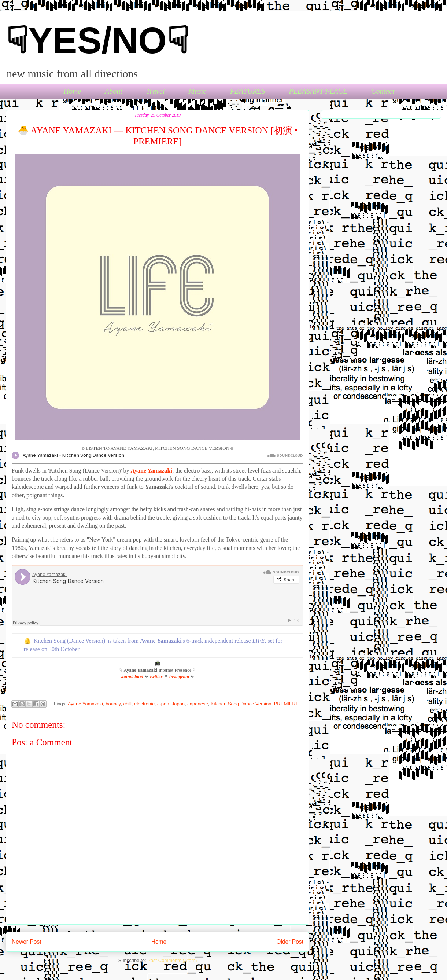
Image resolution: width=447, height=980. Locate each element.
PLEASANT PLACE (318, 91)
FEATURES (248, 91)
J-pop (163, 704)
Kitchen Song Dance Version (241, 704)
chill (127, 704)
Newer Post (27, 942)
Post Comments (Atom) (172, 960)
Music (197, 91)
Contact (383, 91)
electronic (144, 704)
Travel (155, 91)
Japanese (197, 704)
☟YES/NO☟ (97, 40)
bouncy (113, 704)
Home (73, 91)
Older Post (290, 942)
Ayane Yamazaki (85, 704)
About (114, 91)
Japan (178, 704)
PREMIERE (287, 704)
